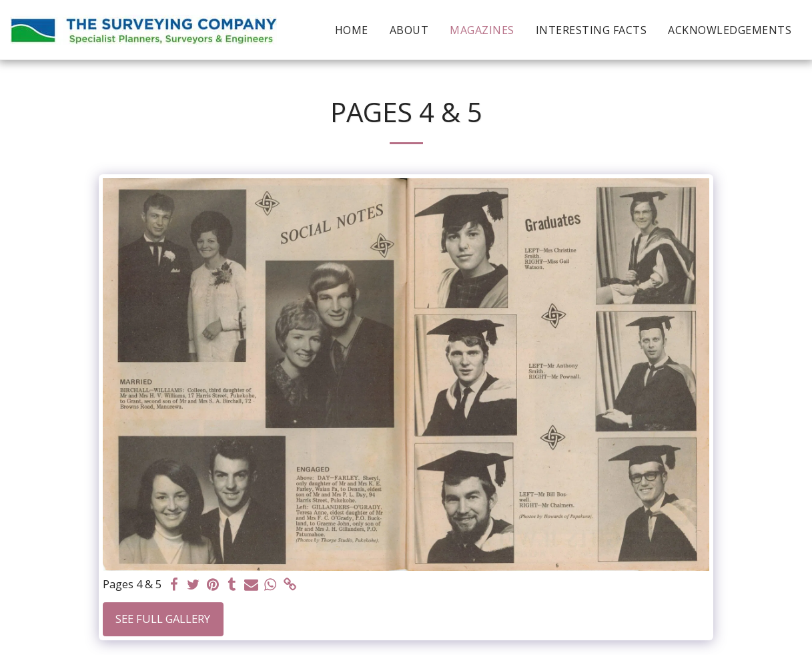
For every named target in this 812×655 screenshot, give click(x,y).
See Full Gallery (163, 619)
